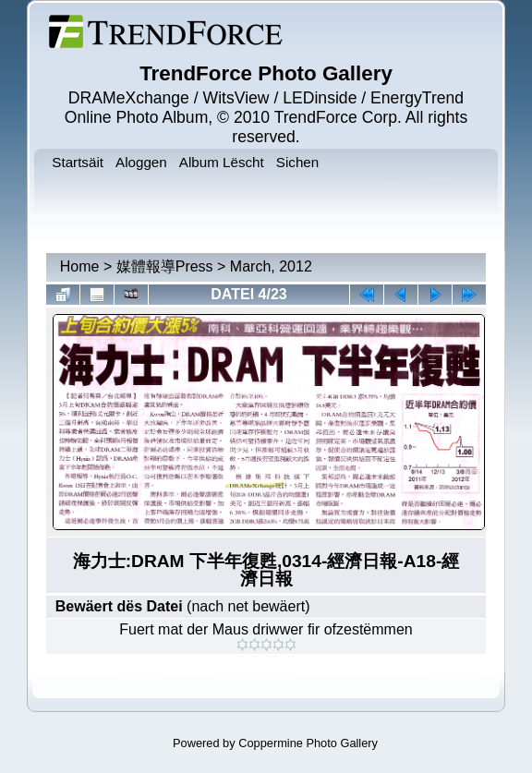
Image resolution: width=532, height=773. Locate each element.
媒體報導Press (165, 266)
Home (80, 266)
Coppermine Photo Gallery (308, 743)
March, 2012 (271, 266)
